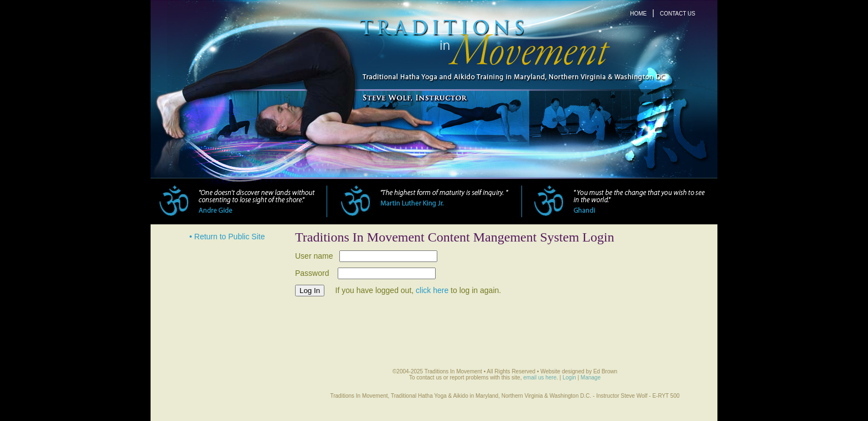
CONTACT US (678, 14)
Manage (591, 378)
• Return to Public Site (227, 237)
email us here (540, 378)
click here (432, 290)
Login (569, 378)
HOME (638, 14)
